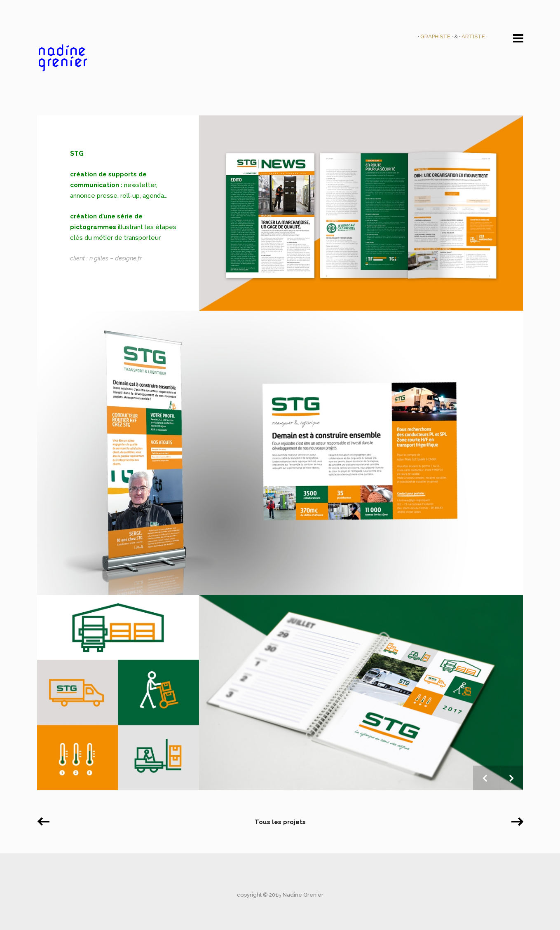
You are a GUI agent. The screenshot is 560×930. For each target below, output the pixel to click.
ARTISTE (474, 36)
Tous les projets (280, 822)
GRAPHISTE (436, 36)
